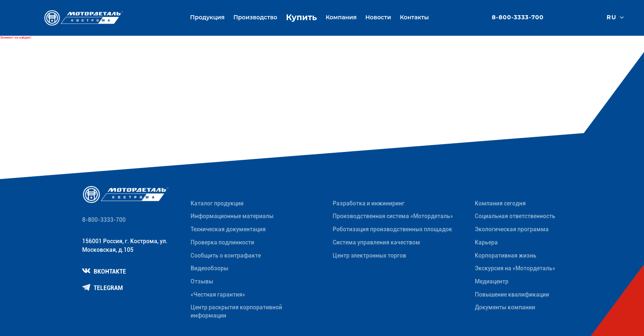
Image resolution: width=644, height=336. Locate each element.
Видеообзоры (209, 268)
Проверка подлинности (222, 242)
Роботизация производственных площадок (392, 229)
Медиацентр (492, 281)
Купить (301, 17)
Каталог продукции (217, 203)
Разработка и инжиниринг (369, 203)
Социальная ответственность (515, 216)
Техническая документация (228, 229)
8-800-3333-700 (517, 18)
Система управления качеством (376, 242)
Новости (378, 17)
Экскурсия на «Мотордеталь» (515, 268)
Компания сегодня (500, 203)
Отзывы (202, 281)
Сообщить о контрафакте (226, 255)
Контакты (414, 17)
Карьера (486, 242)
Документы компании (505, 307)
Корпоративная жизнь (506, 255)
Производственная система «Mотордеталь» (393, 216)
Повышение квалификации (512, 295)
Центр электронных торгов (369, 255)
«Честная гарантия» (218, 295)
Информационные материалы (232, 216)
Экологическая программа (512, 229)
